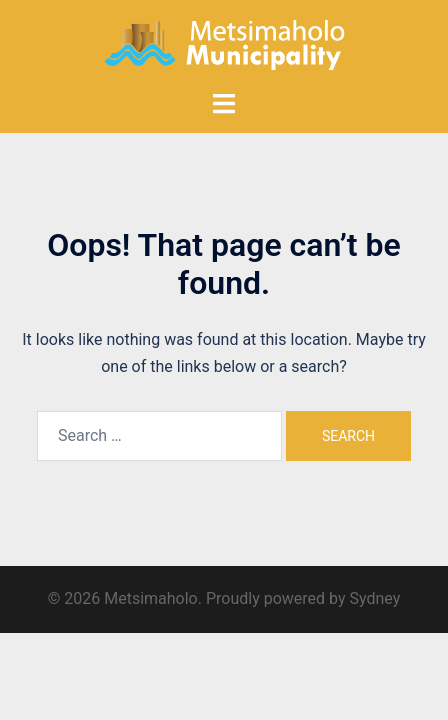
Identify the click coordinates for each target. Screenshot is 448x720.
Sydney (374, 598)
